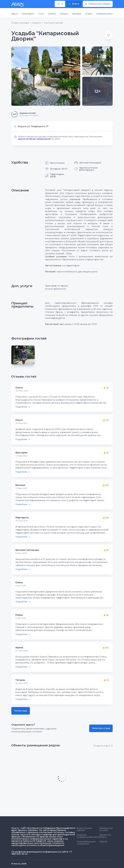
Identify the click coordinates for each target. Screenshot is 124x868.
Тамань (64, 14)
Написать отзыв (101, 728)
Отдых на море (20, 23)
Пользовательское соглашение (86, 843)
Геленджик (28, 14)
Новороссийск (104, 14)
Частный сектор (53, 23)
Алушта (36, 23)
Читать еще (21, 711)
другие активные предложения (34, 139)
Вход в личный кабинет (84, 829)
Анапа (89, 14)
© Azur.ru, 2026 (19, 864)
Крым (15, 14)
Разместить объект (105, 836)
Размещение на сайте (106, 829)
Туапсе (52, 14)
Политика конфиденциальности (88, 836)
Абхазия (77, 14)
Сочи (41, 14)
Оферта (103, 842)
